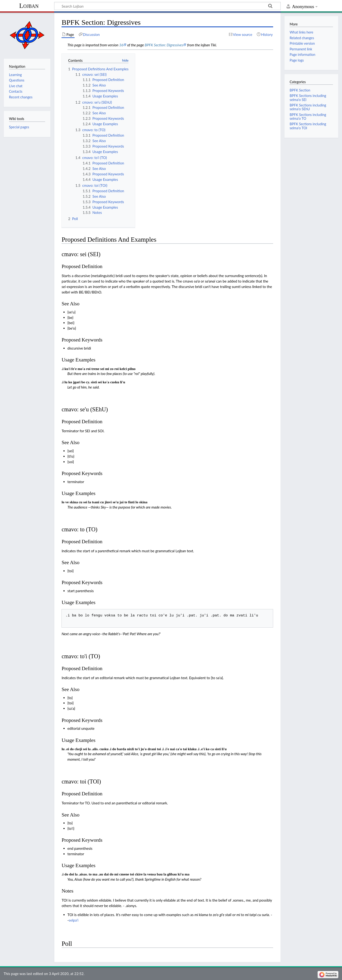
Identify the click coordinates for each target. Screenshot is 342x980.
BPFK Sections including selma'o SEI (308, 98)
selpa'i (74, 920)
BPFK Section (300, 90)
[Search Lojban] (167, 6)
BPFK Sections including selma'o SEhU (308, 107)
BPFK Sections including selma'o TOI (308, 126)
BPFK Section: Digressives (164, 45)
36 (121, 45)
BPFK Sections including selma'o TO (308, 117)
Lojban (29, 6)
